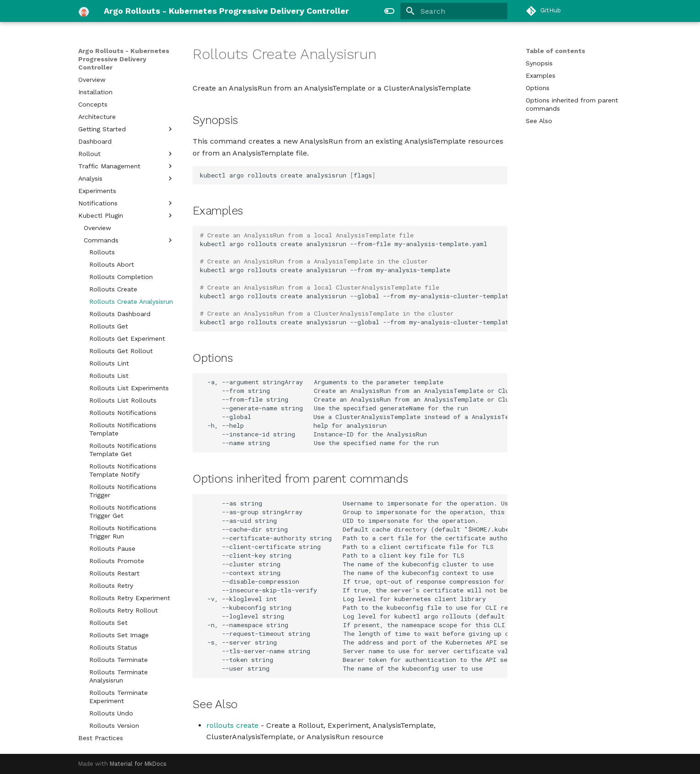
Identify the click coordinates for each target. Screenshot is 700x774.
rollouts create (232, 725)
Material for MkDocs (138, 764)
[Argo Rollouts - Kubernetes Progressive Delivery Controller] (84, 11)
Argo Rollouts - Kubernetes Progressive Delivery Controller (124, 59)
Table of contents (555, 51)
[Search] (454, 11)
